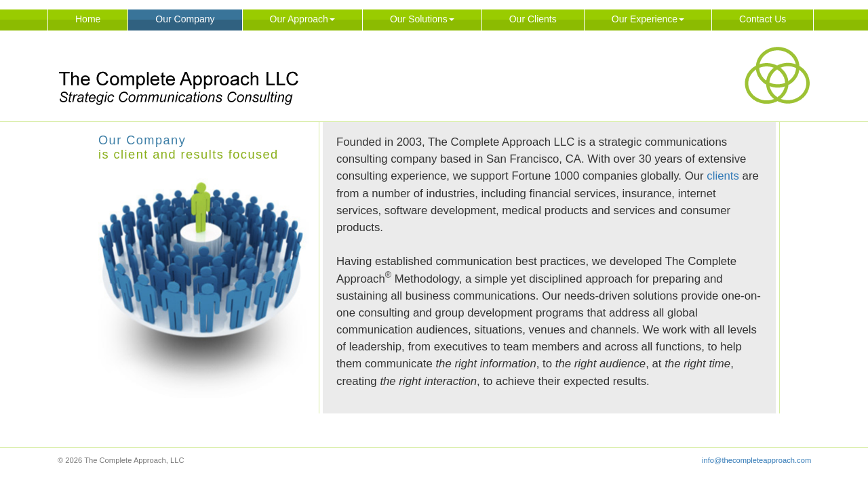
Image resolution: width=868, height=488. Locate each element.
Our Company (185, 19)
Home (88, 19)
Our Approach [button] (302, 19)
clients (723, 176)
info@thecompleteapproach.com (756, 460)
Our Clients (533, 19)
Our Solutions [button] (422, 19)
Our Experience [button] (648, 19)
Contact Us (763, 19)
